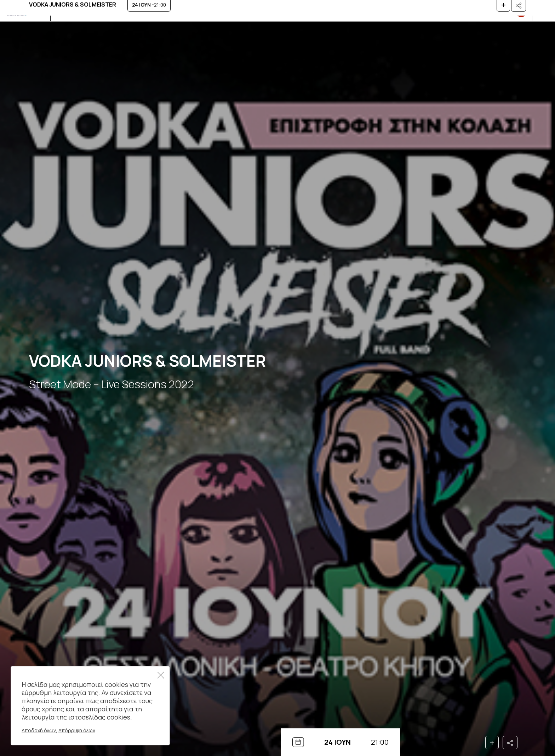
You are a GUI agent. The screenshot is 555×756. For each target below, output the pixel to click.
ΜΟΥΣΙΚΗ (67, 10)
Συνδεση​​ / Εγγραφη (499, 11)
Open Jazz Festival (110, 10)
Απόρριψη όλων (77, 730)
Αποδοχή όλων (39, 730)
